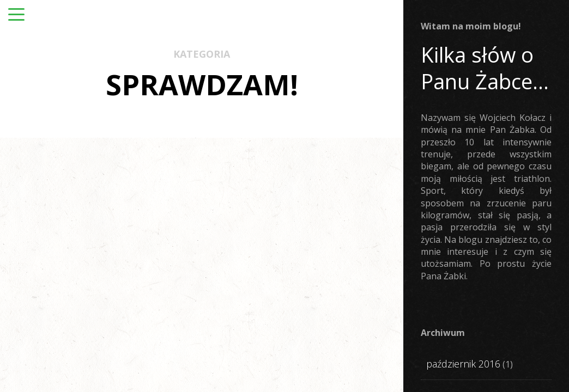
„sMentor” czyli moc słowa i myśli (285, 311)
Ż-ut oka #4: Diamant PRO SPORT (86, 321)
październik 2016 (463, 364)
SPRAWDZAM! (75, 281)
